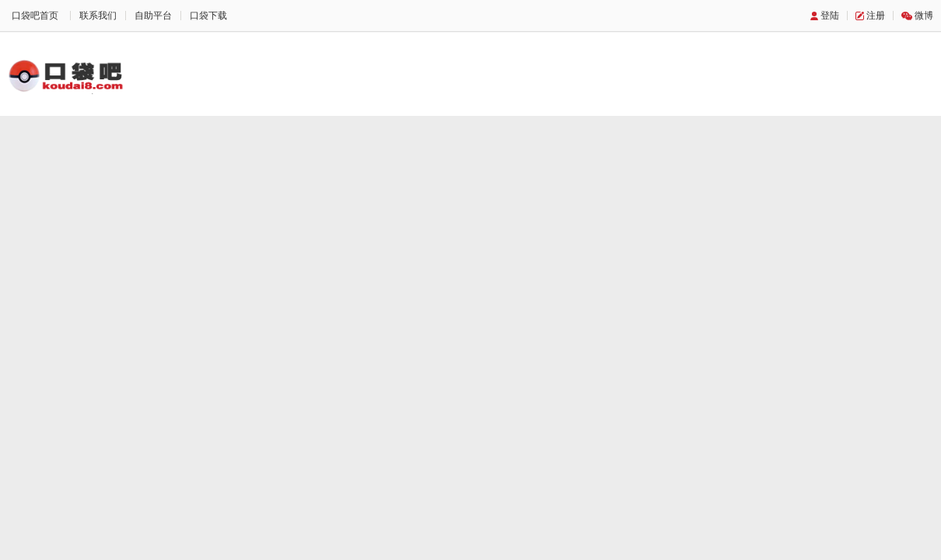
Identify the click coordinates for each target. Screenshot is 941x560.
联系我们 (98, 16)
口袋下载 (208, 16)
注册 (876, 16)
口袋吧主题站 (66, 75)
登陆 (830, 16)
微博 (924, 16)
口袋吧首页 (35, 16)
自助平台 (153, 16)
